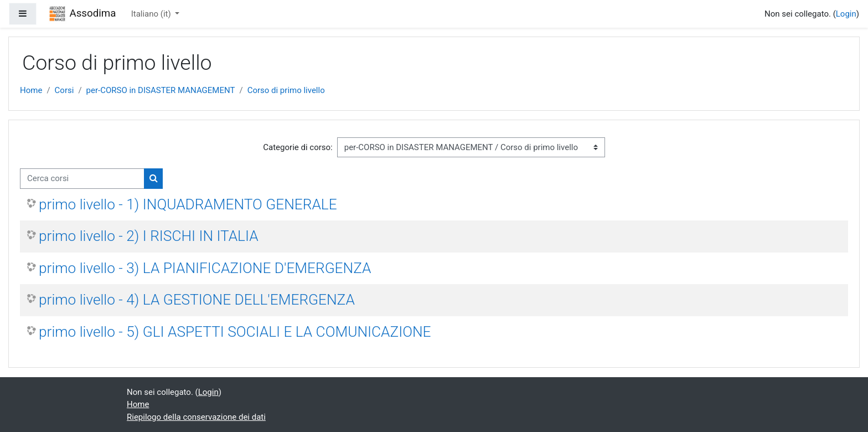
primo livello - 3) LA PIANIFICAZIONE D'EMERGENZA (205, 268)
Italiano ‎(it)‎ (152, 14)
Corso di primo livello (286, 90)
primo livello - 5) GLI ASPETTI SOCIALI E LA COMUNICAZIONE (235, 332)
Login (846, 14)
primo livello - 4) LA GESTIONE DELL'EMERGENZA (197, 300)
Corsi (64, 90)
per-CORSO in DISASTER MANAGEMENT (161, 90)
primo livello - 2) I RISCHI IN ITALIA (149, 236)
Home (31, 90)
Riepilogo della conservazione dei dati (196, 417)
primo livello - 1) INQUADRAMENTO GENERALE (188, 204)
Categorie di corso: (298, 147)
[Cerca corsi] (82, 179)
